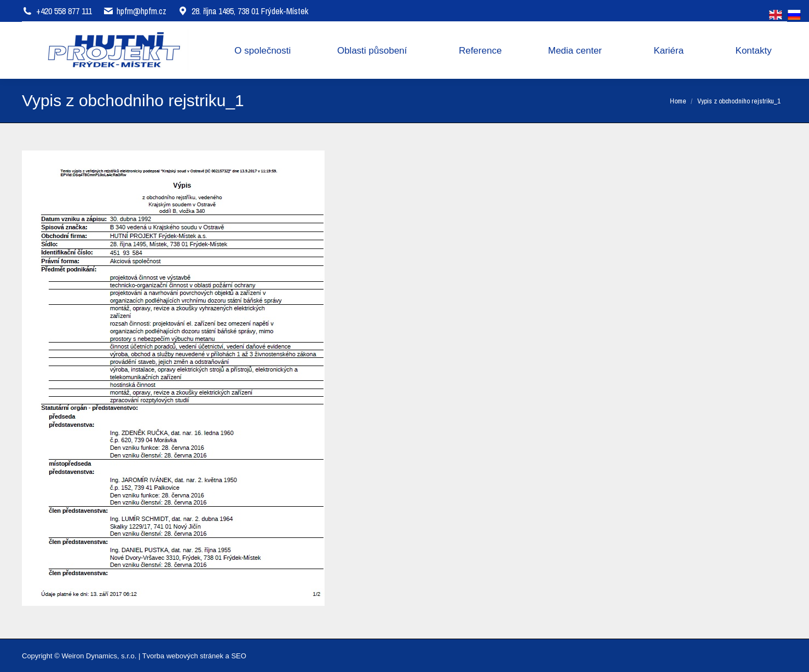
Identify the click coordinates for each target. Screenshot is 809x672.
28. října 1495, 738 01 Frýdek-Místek (243, 11)
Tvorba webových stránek (183, 656)
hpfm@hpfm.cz (141, 11)
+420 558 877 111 (64, 11)
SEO (238, 656)
